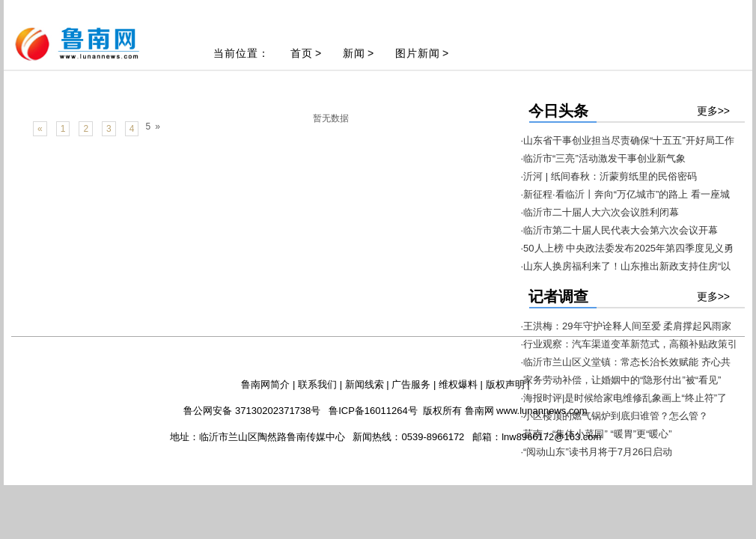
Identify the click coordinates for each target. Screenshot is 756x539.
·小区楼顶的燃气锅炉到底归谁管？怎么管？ (615, 416)
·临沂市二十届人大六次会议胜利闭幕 (600, 212)
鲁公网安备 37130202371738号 (252, 411)
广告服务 (411, 384)
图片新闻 (418, 53)
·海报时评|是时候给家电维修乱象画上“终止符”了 (624, 398)
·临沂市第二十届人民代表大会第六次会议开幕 (620, 230)
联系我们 (317, 384)
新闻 (354, 53)
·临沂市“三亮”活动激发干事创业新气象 (603, 158)
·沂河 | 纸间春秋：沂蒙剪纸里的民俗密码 (609, 176)
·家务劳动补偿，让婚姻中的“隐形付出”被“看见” (621, 380)
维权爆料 (458, 384)
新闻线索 (365, 384)
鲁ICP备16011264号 (373, 411)
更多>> (713, 111)
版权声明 (505, 384)
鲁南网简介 (265, 384)
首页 (302, 53)
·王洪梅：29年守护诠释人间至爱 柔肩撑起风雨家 (627, 326)
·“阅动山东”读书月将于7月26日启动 (597, 452)
